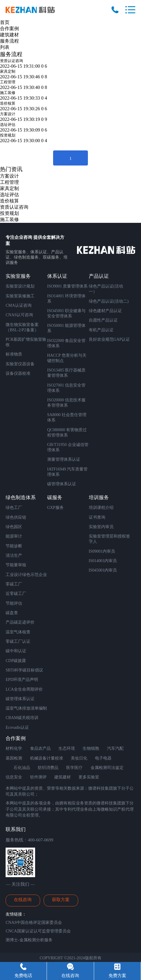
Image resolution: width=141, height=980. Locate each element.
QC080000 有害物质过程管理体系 (67, 433)
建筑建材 (9, 35)
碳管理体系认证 (62, 484)
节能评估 (14, 603)
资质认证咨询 (12, 61)
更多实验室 (89, 777)
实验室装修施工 (20, 296)
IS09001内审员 (102, 551)
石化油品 (22, 768)
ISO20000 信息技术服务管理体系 (66, 403)
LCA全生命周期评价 (24, 689)
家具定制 (8, 71)
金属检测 (99, 768)
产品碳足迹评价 (20, 622)
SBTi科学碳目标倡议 (24, 670)
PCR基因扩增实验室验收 (26, 342)
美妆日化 (79, 758)
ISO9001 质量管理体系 (68, 286)
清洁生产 (14, 555)
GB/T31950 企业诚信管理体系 (68, 447)
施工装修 (8, 93)
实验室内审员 (101, 527)
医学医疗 (74, 768)
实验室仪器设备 (20, 364)
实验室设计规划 (20, 286)
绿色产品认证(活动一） (106, 289)
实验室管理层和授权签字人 (109, 539)
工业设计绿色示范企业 (26, 575)
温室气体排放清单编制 (26, 708)
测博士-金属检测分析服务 (29, 940)
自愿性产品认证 (103, 320)
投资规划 (8, 135)
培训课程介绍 (101, 508)
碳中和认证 (16, 651)
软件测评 (38, 777)
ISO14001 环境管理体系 (66, 299)
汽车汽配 (115, 748)
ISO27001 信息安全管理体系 (66, 388)
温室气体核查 (18, 632)
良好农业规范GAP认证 (109, 339)
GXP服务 (55, 508)
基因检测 (14, 758)
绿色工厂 (14, 508)
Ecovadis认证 (17, 727)
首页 (5, 22)
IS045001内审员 (103, 570)
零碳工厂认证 (18, 641)
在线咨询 (23, 899)
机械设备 (38, 758)
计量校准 (55, 758)
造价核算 (8, 103)
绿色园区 (14, 527)
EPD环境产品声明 (22, 680)
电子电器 (103, 758)
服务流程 (9, 41)
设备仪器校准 (18, 373)
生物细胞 (91, 748)
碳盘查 (12, 613)
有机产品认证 (101, 330)
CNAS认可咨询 (19, 315)
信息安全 (14, 777)
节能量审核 (16, 565)
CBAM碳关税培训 (22, 718)
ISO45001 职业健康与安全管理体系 (66, 313)
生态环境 (67, 748)
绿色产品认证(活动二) (109, 301)
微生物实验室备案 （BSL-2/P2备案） (22, 327)
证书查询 (97, 517)
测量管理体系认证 (64, 459)
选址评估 (8, 125)
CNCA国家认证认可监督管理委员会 (38, 931)
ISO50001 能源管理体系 (66, 328)
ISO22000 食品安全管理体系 (66, 343)
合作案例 (9, 29)
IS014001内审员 (103, 561)
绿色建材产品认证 (105, 311)
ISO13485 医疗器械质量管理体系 (66, 373)
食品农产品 (40, 748)
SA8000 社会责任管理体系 (67, 417)
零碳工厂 (14, 584)
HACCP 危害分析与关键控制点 (67, 358)
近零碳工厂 (16, 594)
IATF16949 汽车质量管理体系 (67, 472)
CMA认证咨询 (19, 305)
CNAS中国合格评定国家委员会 (34, 923)
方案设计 (8, 114)
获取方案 (61, 899)
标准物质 (14, 354)
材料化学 (14, 748)
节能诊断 (14, 546)
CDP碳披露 (16, 661)
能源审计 (14, 536)
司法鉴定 (115, 768)
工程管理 (8, 82)
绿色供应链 (16, 517)
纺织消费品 (48, 768)
